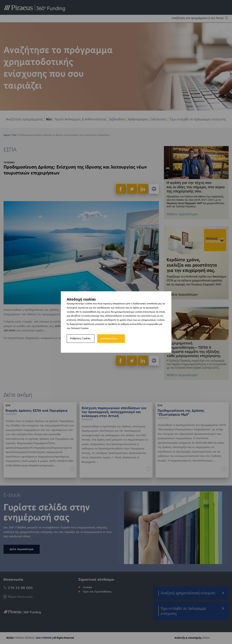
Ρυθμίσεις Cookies (80, 338)
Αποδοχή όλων (108, 338)
